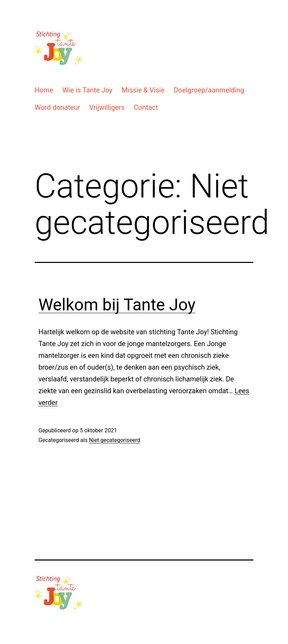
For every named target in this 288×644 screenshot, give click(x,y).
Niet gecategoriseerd (115, 440)
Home (44, 90)
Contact (146, 107)
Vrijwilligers (107, 107)
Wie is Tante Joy (87, 90)
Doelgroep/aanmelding (209, 90)
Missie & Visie (143, 90)
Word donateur (57, 107)
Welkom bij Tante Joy (117, 305)
